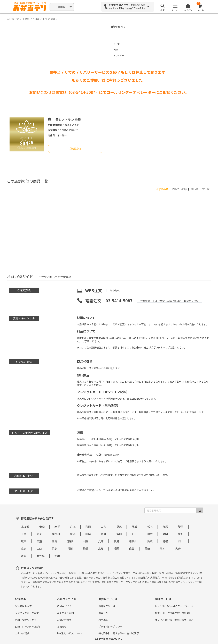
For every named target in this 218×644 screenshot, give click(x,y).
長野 (104, 534)
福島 (119, 527)
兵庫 (101, 541)
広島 (24, 548)
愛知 (181, 534)
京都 (70, 541)
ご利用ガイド (64, 606)
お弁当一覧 (13, 19)
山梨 (88, 534)
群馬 (165, 527)
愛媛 (85, 548)
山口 (39, 548)
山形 (104, 527)
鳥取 (150, 541)
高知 (101, 548)
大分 (178, 548)
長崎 (147, 548)
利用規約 (103, 620)
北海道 (25, 527)
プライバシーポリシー (110, 626)
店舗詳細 (75, 149)
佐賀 (132, 548)
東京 (39, 534)
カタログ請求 (22, 633)
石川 (134, 534)
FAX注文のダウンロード (70, 633)
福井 (150, 534)
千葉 (24, 534)
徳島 (54, 548)
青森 (42, 527)
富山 (119, 534)
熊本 (162, 548)
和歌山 (133, 541)
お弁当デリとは (107, 606)
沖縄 (57, 556)
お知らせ (62, 626)
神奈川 (56, 534)
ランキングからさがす (27, 613)
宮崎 (24, 556)
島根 (165, 541)
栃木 (150, 527)
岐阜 (24, 541)
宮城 (73, 527)
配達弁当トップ (23, 606)
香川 (70, 548)
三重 (39, 541)
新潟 (73, 534)
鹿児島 (41, 556)
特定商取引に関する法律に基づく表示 (119, 633)
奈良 (116, 541)
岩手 (57, 527)
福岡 (116, 548)
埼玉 (181, 527)
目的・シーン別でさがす (28, 626)
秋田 (88, 527)
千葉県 (26, 19)
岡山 (181, 541)
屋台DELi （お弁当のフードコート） (175, 606)
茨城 (134, 527)
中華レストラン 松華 (44, 19)
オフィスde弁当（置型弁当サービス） (175, 620)
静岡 (165, 534)
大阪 (85, 541)
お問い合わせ (64, 620)
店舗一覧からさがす (26, 620)
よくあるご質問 (65, 613)
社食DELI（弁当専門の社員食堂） (173, 613)
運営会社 (103, 613)
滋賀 (54, 541)
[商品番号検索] (170, 510)
